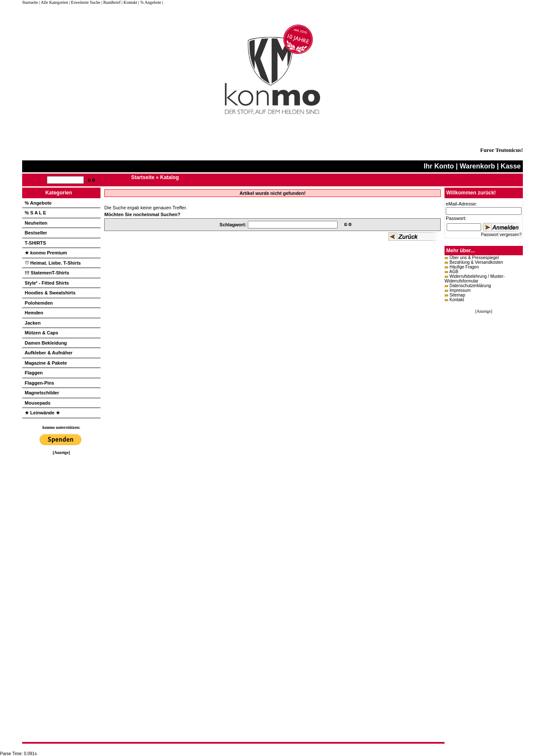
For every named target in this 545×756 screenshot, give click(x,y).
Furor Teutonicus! (502, 150)
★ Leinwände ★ (42, 413)
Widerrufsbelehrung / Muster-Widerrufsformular (475, 279)
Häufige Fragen (464, 267)
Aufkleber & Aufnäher (49, 353)
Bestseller (36, 233)
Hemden (34, 313)
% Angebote (38, 203)
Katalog (169, 177)
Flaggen (34, 373)
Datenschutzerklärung (470, 286)
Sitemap (458, 295)
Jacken (33, 323)
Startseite (31, 2)
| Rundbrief (111, 2)
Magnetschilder (42, 393)
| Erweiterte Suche (85, 2)
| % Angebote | (151, 2)
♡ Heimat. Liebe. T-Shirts (53, 263)
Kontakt (457, 300)
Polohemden (39, 303)
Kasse (511, 166)
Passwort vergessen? (501, 235)
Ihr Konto (439, 166)
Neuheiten (36, 223)
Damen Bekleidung (46, 343)
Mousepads (38, 403)
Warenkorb (477, 166)
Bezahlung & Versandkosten (476, 262)
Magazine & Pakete (46, 363)
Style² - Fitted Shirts (47, 283)
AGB (454, 272)
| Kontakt (129, 2)
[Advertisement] (61, 582)
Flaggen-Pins (39, 383)
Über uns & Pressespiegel (474, 258)
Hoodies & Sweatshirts (50, 293)
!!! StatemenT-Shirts (47, 273)
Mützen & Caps (42, 333)
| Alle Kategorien (54, 2)
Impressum (460, 290)
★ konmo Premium (46, 253)
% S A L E (35, 213)
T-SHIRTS (35, 243)
